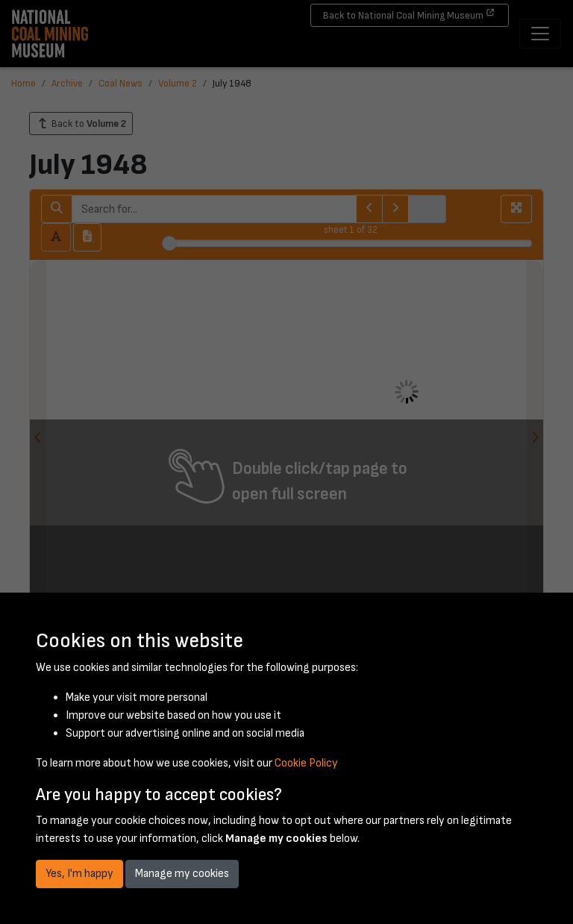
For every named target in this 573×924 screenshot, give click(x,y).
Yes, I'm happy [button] (79, 874)
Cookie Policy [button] (306, 763)
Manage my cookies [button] (182, 874)
